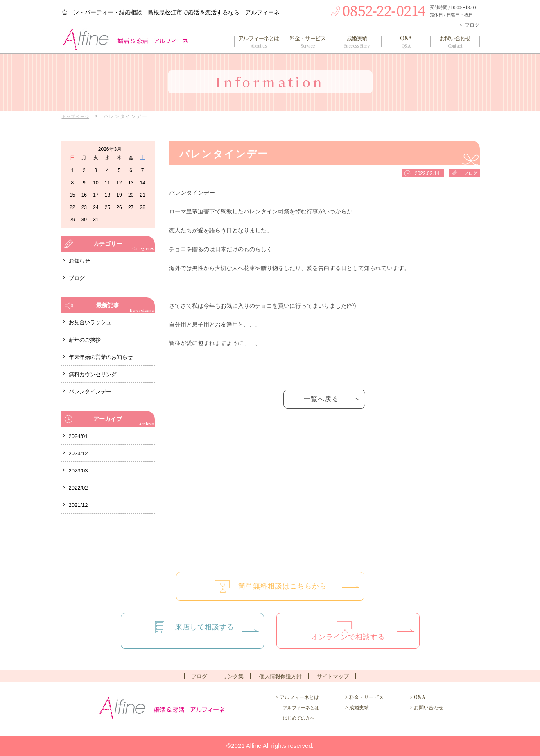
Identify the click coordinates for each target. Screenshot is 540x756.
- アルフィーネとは (297, 707)
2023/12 (78, 453)
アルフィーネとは (259, 42)
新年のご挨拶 (85, 340)
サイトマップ (333, 676)
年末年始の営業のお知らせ (101, 357)
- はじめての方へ (295, 717)
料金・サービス (308, 42)
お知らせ (79, 261)
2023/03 (78, 471)
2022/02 (78, 488)
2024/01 (78, 436)
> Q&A (418, 697)
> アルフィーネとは (297, 697)
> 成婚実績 (357, 707)
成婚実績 (357, 42)
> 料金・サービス (364, 697)
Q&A (406, 42)
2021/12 (78, 505)
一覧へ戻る (321, 401)
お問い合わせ (455, 42)
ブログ (470, 173)
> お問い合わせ (427, 707)
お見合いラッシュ (90, 322)
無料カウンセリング (93, 374)
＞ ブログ (469, 25)
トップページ (78, 116)
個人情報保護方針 (280, 676)
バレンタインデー (90, 392)
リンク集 (233, 676)
